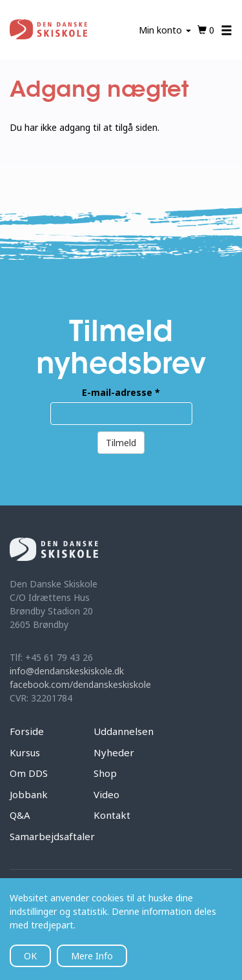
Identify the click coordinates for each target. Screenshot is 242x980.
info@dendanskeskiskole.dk (67, 671)
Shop (105, 773)
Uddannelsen (124, 731)
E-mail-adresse (121, 392)
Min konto (165, 30)
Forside (27, 731)
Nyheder (114, 752)
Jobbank (29, 794)
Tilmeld (121, 443)
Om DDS (29, 773)
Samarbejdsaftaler (52, 836)
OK (30, 956)
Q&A (20, 815)
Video (106, 794)
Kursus (25, 752)
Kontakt (112, 815)
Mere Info (92, 956)
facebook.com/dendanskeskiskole (80, 684)
